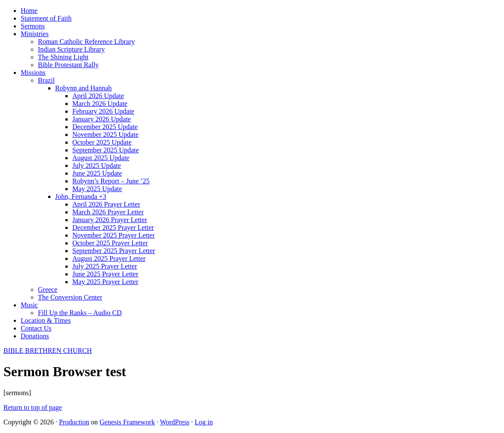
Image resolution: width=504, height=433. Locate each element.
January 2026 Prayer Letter (110, 220)
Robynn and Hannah (83, 88)
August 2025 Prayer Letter (109, 258)
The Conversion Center (70, 297)
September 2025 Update (106, 150)
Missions (33, 73)
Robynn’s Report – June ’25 (111, 181)
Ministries (35, 34)
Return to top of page (33, 407)
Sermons (33, 26)
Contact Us (36, 328)
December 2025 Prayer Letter (113, 227)
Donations (35, 336)
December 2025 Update (105, 127)
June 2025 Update (97, 173)
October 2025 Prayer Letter (110, 243)
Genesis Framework (127, 422)
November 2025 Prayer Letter (113, 235)
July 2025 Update (97, 165)
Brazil (46, 80)
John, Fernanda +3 (81, 196)
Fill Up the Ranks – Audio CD (80, 313)
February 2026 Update (103, 111)
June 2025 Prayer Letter (105, 274)
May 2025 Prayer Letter (105, 282)
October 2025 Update (102, 142)
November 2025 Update (105, 135)
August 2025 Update (101, 158)
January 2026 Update (102, 119)
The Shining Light (63, 57)
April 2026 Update (98, 96)
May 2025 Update (97, 189)
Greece (48, 289)
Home (29, 11)
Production (74, 422)
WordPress (175, 422)
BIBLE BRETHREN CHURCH (48, 351)
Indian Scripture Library (71, 49)
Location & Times (46, 320)
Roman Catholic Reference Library (86, 42)
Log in (204, 422)
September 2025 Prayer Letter (114, 251)
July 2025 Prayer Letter (105, 266)
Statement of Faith (46, 18)
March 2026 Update (100, 104)
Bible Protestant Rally (68, 65)
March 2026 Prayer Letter (108, 212)
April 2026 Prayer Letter (106, 204)
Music (29, 305)
